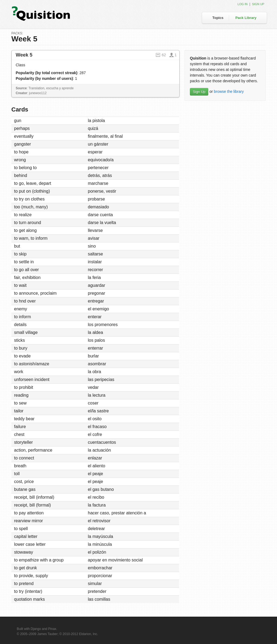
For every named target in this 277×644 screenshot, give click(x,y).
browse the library (229, 91)
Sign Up (199, 92)
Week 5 (24, 55)
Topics (218, 18)
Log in (243, 4)
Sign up (258, 4)
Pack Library (246, 18)
